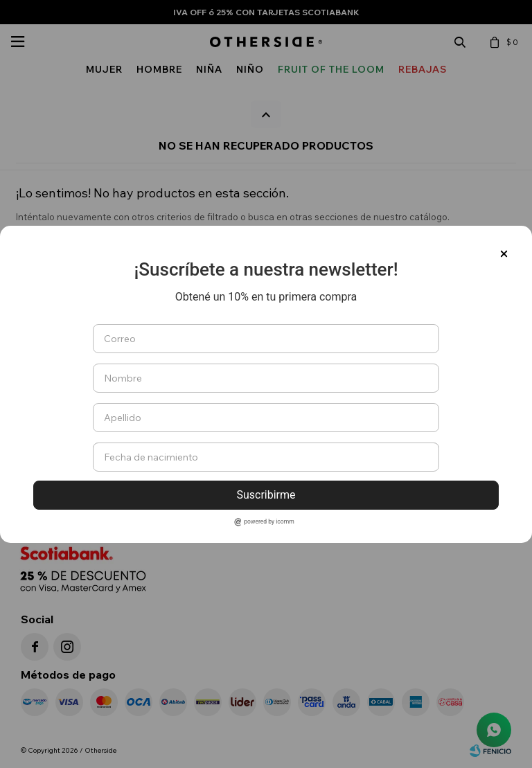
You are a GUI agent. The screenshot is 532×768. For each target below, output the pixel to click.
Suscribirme (266, 495)
